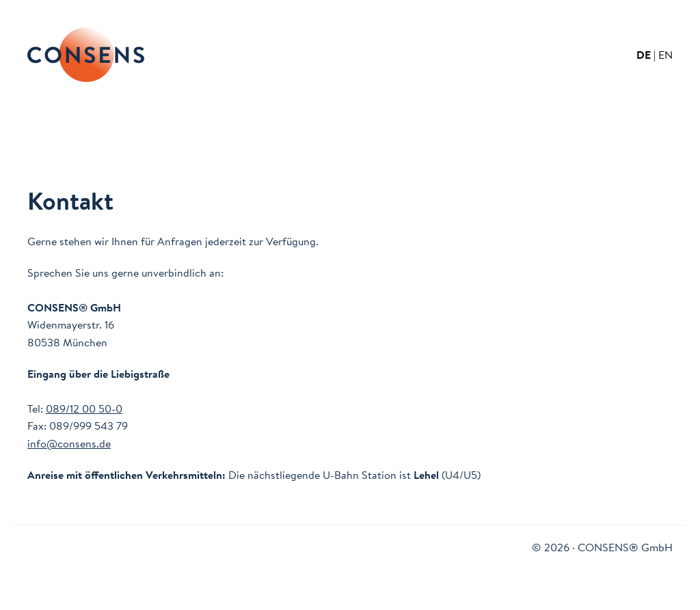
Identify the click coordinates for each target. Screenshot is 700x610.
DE (644, 55)
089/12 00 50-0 (84, 408)
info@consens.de (69, 443)
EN (665, 55)
